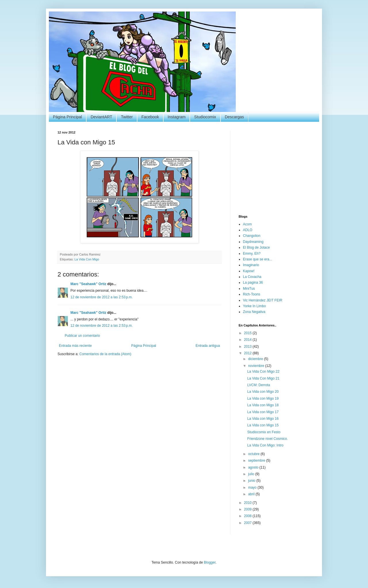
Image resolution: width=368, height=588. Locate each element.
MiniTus (249, 289)
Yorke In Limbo (254, 306)
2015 (248, 333)
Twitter (127, 117)
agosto (254, 467)
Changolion (252, 236)
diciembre (256, 359)
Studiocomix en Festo (264, 432)
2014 (248, 340)
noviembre (257, 366)
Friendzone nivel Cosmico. (268, 439)
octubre (254, 454)
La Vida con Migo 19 (263, 399)
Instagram (177, 117)
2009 (248, 509)
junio (252, 481)
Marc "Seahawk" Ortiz (88, 284)
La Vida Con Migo (87, 259)
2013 (248, 347)
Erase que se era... (257, 259)
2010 (248, 503)
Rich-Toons (252, 294)
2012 (248, 353)
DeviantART (101, 117)
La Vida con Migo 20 (263, 392)
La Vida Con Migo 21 (263, 378)
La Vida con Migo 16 (263, 419)
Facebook (150, 117)
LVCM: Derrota (259, 385)
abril (252, 494)
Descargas (234, 117)
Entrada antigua (208, 346)
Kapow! (249, 271)
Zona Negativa (254, 312)
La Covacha (252, 277)
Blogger (210, 562)
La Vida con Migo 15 (263, 425)
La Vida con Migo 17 (263, 412)
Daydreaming (253, 242)
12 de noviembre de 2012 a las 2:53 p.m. (101, 297)
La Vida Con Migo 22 (263, 372)
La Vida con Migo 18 (263, 405)
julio (252, 474)
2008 (248, 516)
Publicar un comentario (82, 336)
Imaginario (251, 265)
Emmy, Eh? (252, 254)
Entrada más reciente (75, 346)
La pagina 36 (253, 283)
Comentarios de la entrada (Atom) (105, 354)
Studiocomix (205, 117)
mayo (253, 488)
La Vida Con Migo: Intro (265, 445)
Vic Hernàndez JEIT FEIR (263, 300)
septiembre (257, 461)
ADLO (248, 230)
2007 (248, 523)
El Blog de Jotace (256, 247)
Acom (247, 224)
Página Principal (67, 117)
